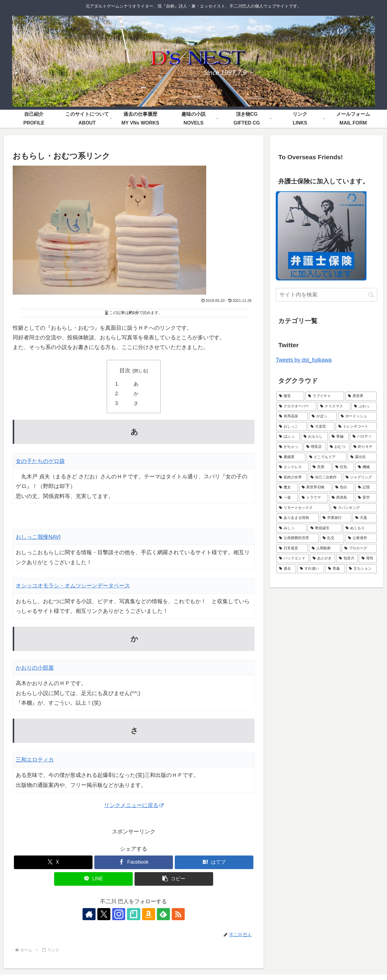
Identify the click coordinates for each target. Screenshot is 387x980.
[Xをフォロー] (106, 914)
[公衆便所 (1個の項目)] (361, 538)
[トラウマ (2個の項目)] (313, 498)
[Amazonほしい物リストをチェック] (148, 914)
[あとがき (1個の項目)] (322, 558)
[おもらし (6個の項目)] (314, 437)
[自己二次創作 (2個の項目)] (325, 477)
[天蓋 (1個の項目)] (365, 518)
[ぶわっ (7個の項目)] (364, 406)
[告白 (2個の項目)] (343, 487)
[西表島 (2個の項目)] (341, 498)
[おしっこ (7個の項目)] (291, 427)
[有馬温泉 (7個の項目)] (292, 416)
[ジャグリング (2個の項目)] (360, 477)
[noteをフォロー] (134, 914)
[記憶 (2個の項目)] (366, 487)
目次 (125, 370)
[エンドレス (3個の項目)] (293, 467)
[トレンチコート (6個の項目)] (356, 427)
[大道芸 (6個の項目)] (321, 427)
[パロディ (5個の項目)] (363, 437)
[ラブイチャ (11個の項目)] (325, 396)
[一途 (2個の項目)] (287, 498)
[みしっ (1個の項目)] (291, 528)
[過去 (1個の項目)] (286, 569)
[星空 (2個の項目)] (366, 498)
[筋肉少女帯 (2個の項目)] (291, 477)
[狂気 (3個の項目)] (343, 467)
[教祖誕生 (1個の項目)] (325, 528)
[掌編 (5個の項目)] (339, 437)
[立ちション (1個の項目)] (361, 569)
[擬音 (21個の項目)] (290, 396)
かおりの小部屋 (35, 668)
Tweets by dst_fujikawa (304, 360)
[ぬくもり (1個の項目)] (360, 528)
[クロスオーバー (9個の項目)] (296, 406)
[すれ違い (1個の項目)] (311, 569)
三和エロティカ (35, 760)
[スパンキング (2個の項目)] (354, 508)
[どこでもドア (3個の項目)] (327, 457)
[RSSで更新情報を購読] (175, 914)
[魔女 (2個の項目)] (287, 487)
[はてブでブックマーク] (214, 863)
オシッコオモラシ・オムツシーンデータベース (73, 586)
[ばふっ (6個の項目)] (288, 437)
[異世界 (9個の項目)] (361, 396)
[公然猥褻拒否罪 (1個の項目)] (298, 538)
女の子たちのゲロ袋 (40, 461)
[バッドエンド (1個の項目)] (293, 558)
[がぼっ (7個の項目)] (323, 416)
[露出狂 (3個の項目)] (362, 457)
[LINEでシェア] (93, 879)
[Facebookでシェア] (134, 863)
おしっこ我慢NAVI (38, 537)
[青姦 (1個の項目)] (335, 569)
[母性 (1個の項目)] (368, 558)
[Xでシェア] (53, 863)
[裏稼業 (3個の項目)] (291, 457)
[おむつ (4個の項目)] (338, 447)
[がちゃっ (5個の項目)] (289, 447)
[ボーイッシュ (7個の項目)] (357, 416)
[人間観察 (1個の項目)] (325, 548)
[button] (174, 879)
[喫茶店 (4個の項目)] (315, 447)
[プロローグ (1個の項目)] (359, 548)
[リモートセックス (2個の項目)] (303, 508)
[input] (327, 295)
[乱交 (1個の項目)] (332, 538)
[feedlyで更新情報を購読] (161, 914)
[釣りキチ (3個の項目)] (364, 447)
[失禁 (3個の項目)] (321, 467)
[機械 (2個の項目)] (366, 467)
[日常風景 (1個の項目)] (292, 548)
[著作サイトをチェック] (92, 914)
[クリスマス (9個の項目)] (334, 406)
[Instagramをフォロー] (120, 914)
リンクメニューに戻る (134, 806)
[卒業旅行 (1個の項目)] (336, 518)
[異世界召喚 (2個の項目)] (315, 487)
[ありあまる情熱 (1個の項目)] (298, 518)
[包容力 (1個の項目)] (347, 558)
